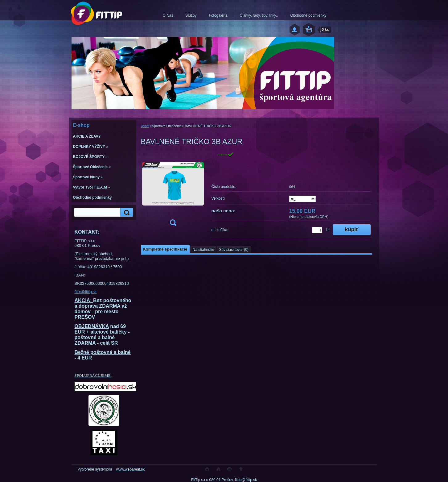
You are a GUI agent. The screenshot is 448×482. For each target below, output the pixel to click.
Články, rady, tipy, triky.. (259, 15)
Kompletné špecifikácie (165, 249)
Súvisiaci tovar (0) (234, 250)
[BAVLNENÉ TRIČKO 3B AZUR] (173, 191)
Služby (191, 15)
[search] (126, 212)
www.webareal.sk (130, 469)
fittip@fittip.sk (86, 292)
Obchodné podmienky (308, 15)
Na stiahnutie (203, 250)
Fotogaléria (218, 15)
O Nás (168, 15)
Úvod (145, 126)
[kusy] (317, 230)
